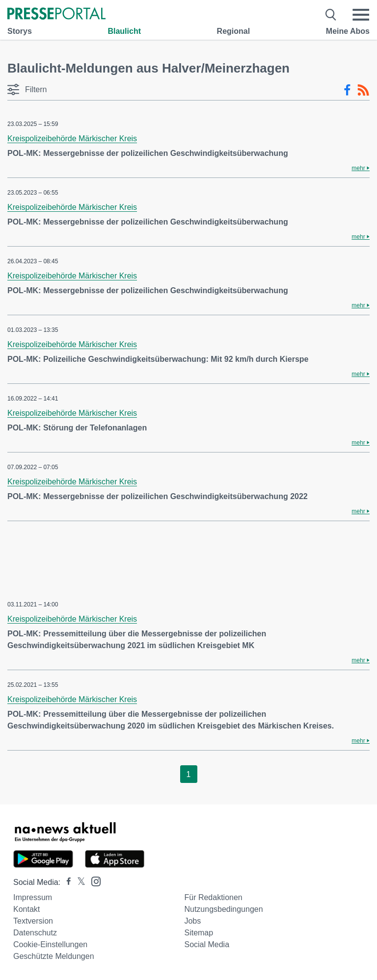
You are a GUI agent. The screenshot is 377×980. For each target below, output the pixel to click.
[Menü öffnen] (361, 15)
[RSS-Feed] (363, 90)
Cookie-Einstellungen (50, 944)
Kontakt (27, 909)
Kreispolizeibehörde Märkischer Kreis (72, 138)
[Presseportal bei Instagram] (93, 881)
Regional (234, 31)
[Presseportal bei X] (78, 882)
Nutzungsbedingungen (223, 909)
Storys (20, 31)
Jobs (192, 921)
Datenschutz (35, 933)
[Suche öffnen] (331, 15)
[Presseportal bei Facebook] (66, 882)
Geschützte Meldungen (54, 956)
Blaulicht (124, 31)
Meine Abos (348, 31)
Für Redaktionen (213, 897)
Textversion (33, 921)
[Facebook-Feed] (347, 90)
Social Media (207, 944)
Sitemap (199, 933)
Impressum (33, 897)
